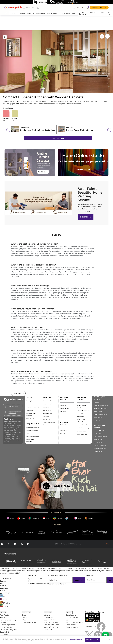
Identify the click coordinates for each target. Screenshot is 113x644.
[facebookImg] (101, 626)
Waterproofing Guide (82, 434)
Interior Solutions (31, 404)
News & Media (98, 412)
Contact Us (97, 420)
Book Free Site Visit (99, 8)
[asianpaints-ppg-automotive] (72, 561)
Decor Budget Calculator (33, 436)
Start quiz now (83, 169)
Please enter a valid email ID (57, 584)
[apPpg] (88, 532)
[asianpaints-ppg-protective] (87, 561)
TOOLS (69, 612)
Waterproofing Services (33, 407)
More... (75, 13)
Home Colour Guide (48, 401)
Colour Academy (72, 627)
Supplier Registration (100, 409)
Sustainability (52, 13)
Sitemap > (109, 544)
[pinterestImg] (98, 635)
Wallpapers (63, 411)
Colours (13, 13)
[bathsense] (27, 532)
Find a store (89, 575)
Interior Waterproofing (82, 425)
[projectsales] (56, 532)
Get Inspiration (47, 407)
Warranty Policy (99, 439)
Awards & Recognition (101, 415)
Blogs (24, 615)
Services (31, 13)
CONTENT (26, 612)
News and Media (6, 627)
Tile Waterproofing (81, 431)
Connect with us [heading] (91, 626)
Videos (24, 617)
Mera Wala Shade (48, 404)
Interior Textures (64, 408)
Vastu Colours (47, 419)
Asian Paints (4, 615)
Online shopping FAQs (30, 622)
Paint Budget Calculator (33, 427)
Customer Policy (99, 430)
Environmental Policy (100, 436)
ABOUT (3, 612)
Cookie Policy (98, 433)
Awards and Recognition (8, 630)
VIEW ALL (17, 393)
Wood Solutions (30, 419)
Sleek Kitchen (30, 410)
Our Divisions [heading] (10, 554)
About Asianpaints (100, 397)
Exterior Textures (64, 434)
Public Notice (98, 451)
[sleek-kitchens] (11, 561)
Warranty (47, 615)
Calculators (40, 13)
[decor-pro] (41, 561)
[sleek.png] (11, 532)
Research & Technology (101, 406)
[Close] (109, 640)
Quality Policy (98, 442)
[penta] (102, 532)
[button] (82, 8)
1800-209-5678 (13, 407)
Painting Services (31, 401)
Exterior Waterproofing (83, 428)
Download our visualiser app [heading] (94, 612)
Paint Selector (71, 625)
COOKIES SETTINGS (76, 640)
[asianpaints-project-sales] (56, 561)
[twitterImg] (89, 635)
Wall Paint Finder (47, 410)
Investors (92, 12)
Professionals (65, 13)
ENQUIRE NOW (86, 217)
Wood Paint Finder (48, 413)
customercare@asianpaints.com (15, 412)
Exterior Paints (64, 431)
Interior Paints (64, 405)
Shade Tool (46, 416)
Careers (101, 12)
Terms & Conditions (100, 448)
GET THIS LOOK (58, 138)
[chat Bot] (105, 635)
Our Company (82, 13)
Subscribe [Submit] (79, 580)
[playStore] (92, 620)
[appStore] (92, 615)
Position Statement (100, 445)
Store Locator (71, 615)
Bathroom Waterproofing (83, 411)
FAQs (24, 620)
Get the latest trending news (57, 575)
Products (21, 13)
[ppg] (73, 532)
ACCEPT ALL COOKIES (93, 640)
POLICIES (48, 612)
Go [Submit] (110, 580)
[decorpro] (42, 532)
